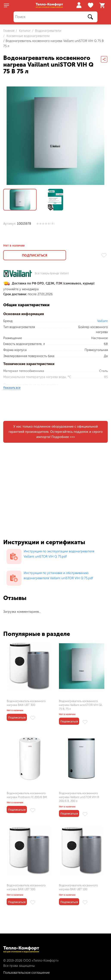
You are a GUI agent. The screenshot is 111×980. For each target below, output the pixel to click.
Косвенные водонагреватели (28, 36)
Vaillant (103, 321)
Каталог (24, 31)
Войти (79, 5)
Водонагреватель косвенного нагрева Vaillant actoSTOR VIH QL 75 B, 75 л (81, 705)
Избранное (91, 5)
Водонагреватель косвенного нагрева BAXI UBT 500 (26, 887)
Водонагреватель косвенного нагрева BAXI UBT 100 (78, 887)
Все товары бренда (52, 273)
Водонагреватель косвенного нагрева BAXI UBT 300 (26, 703)
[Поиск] (55, 17)
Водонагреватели (48, 31)
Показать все (12, 388)
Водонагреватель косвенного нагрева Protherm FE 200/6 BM (27, 795)
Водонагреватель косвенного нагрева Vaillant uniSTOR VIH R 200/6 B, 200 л (79, 797)
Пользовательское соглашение (26, 973)
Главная (9, 31)
